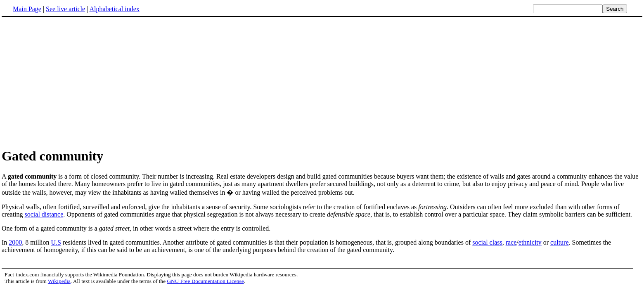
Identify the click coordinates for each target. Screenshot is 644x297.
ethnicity (530, 242)
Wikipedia (59, 281)
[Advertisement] (71, 82)
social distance (44, 214)
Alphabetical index (114, 9)
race (511, 242)
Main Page (27, 9)
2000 (15, 242)
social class (487, 242)
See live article (65, 9)
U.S (56, 242)
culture (559, 242)
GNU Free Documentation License (205, 281)
